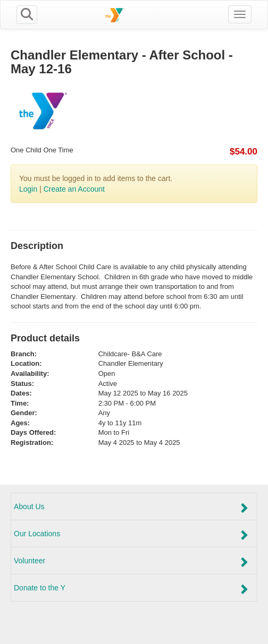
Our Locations (131, 535)
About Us (131, 508)
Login (28, 189)
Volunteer (131, 562)
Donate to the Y (131, 589)
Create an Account (74, 189)
